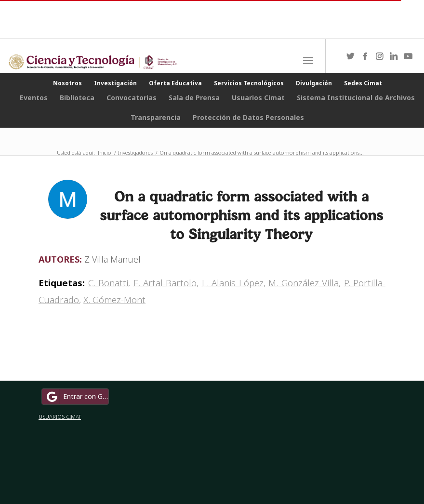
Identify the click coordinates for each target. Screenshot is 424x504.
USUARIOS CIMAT (60, 417)
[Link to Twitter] (350, 56)
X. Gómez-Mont (114, 299)
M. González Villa (304, 283)
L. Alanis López (233, 283)
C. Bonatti (108, 283)
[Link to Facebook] (365, 56)
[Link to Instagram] (379, 56)
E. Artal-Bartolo (165, 283)
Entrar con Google (77, 397)
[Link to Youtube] (408, 56)
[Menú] (308, 61)
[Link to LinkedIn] (394, 56)
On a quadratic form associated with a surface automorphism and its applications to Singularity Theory (241, 215)
